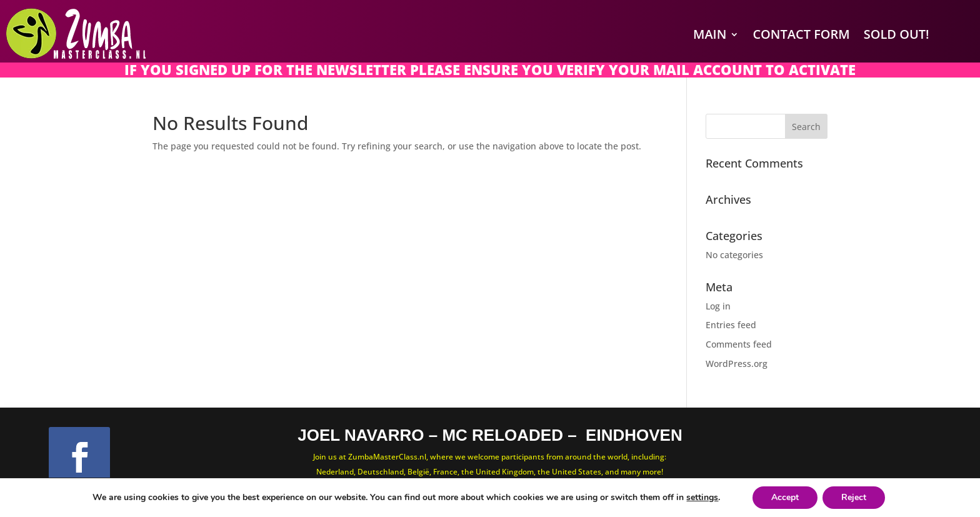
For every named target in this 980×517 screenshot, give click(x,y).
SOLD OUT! (897, 34)
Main (710, 34)
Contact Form (801, 34)
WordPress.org (737, 364)
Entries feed (731, 325)
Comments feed (739, 344)
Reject (854, 497)
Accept (785, 497)
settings (702, 498)
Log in (718, 306)
